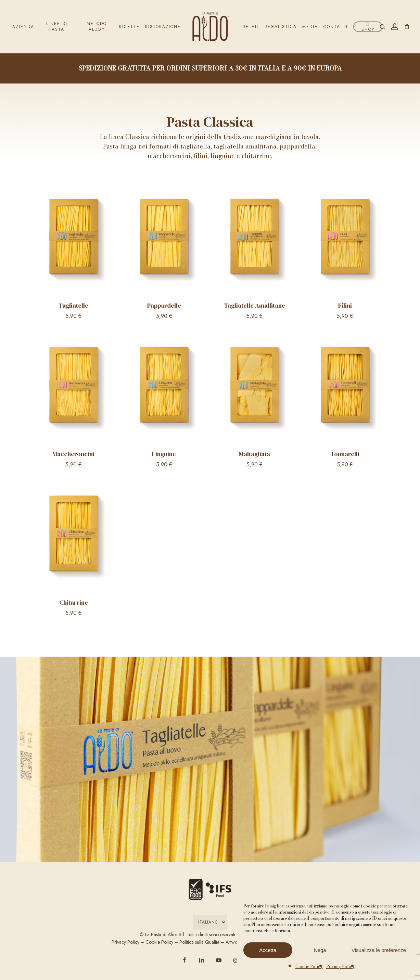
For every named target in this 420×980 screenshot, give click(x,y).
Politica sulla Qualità (199, 942)
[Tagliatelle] (73, 239)
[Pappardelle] (164, 239)
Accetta (268, 950)
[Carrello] (407, 27)
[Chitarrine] (73, 536)
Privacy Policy (340, 966)
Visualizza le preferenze (379, 950)
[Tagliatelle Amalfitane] (254, 239)
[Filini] (345, 239)
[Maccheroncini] (73, 388)
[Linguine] (164, 388)
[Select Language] (210, 922)
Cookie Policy (309, 966)
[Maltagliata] (254, 388)
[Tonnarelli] (345, 388)
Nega (320, 950)
